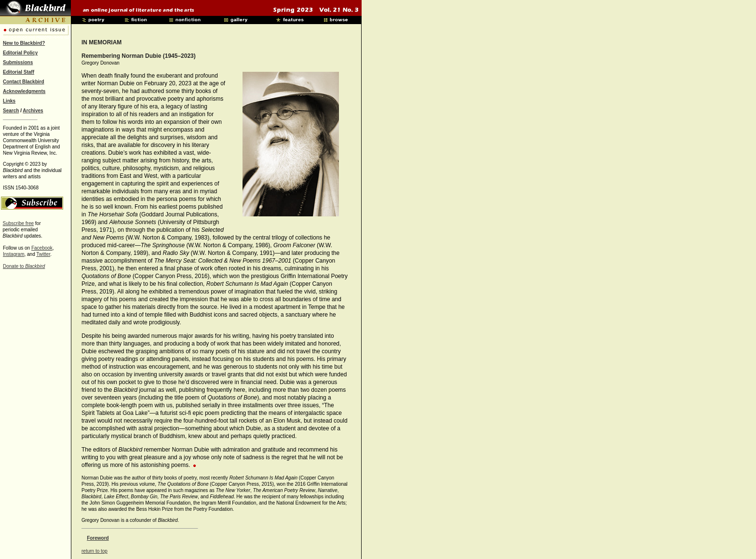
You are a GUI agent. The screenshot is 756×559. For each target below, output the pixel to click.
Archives (33, 111)
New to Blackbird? (24, 43)
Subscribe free (18, 223)
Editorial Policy (20, 53)
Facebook (42, 248)
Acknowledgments (24, 91)
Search (11, 111)
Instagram (13, 254)
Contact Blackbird (24, 82)
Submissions (18, 62)
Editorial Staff (19, 72)
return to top (94, 551)
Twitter (43, 254)
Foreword (98, 538)
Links (9, 101)
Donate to (24, 266)
